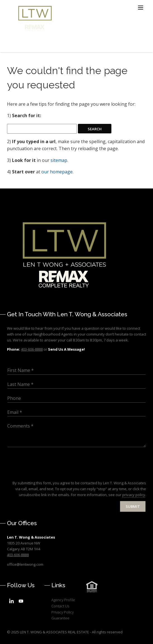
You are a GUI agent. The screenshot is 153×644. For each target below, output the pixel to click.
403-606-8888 (18, 555)
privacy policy (134, 495)
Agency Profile (63, 600)
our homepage (57, 172)
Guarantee (60, 618)
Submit (133, 506)
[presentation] (49, 474)
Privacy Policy (63, 612)
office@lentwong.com (25, 564)
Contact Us (60, 606)
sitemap (59, 160)
